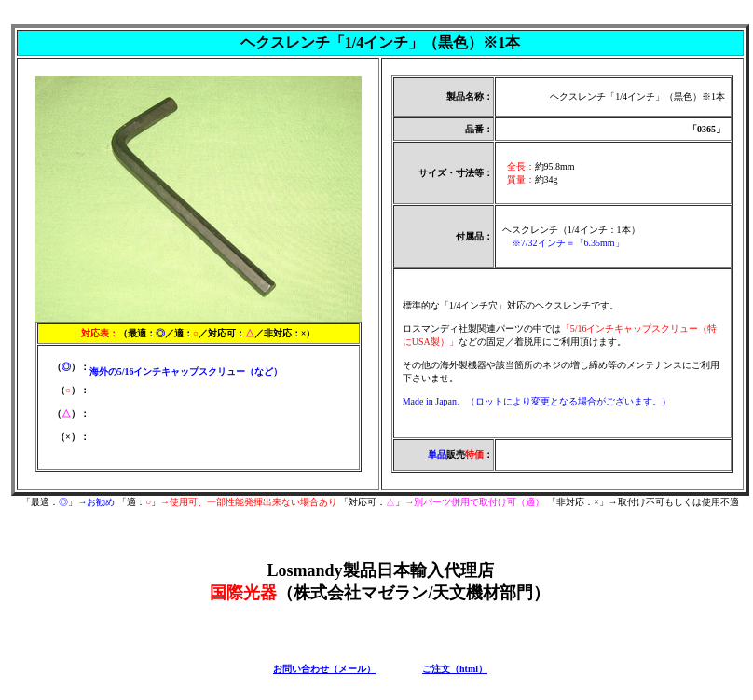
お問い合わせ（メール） (324, 669)
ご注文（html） (455, 669)
